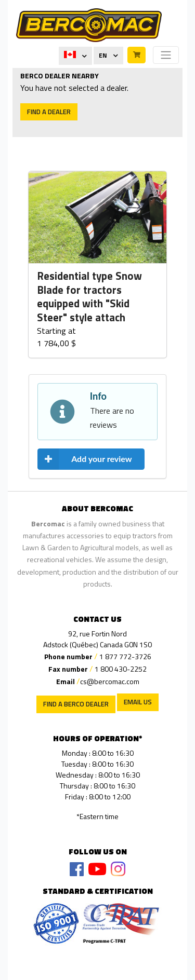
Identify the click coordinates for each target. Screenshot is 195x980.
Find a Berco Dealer (76, 704)
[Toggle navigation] (166, 55)
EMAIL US (138, 702)
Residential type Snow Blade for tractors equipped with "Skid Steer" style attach (89, 297)
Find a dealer (49, 112)
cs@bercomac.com (110, 681)
